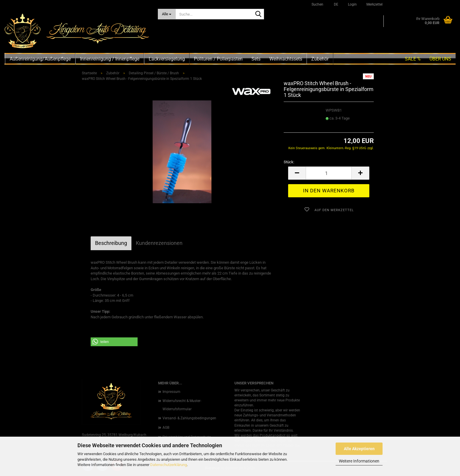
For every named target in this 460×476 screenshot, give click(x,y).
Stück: (289, 162)
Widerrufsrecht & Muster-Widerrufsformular (182, 405)
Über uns (440, 59)
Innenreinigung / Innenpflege (110, 59)
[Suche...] (167, 14)
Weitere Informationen (359, 461)
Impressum (171, 392)
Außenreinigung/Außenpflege (40, 59)
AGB (166, 428)
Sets (256, 59)
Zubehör (320, 59)
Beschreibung (111, 243)
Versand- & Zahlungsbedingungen (189, 418)
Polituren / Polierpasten (218, 59)
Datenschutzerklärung (169, 465)
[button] (335, 4)
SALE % (413, 59)
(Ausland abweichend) (342, 124)
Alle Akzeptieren (359, 449)
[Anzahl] (329, 173)
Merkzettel (374, 4)
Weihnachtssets (286, 59)
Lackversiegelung (167, 59)
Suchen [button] (317, 4)
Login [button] (352, 4)
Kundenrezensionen (159, 243)
